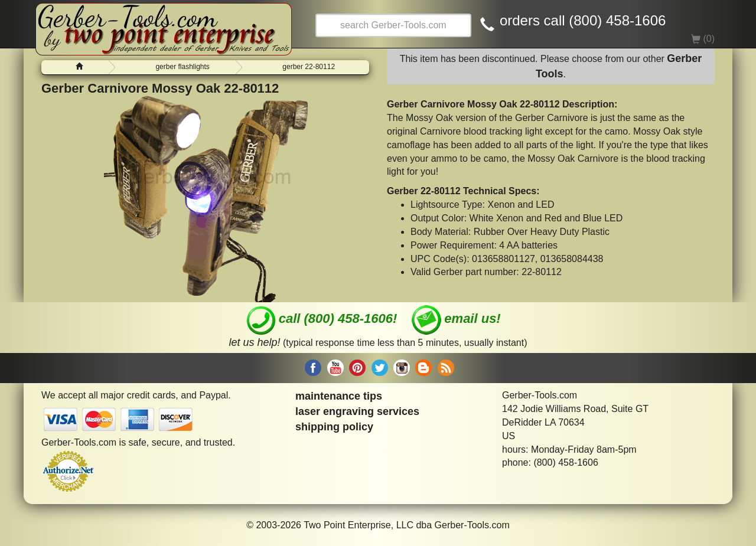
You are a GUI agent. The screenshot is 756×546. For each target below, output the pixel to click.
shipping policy (334, 427)
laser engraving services (357, 411)
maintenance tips (339, 396)
